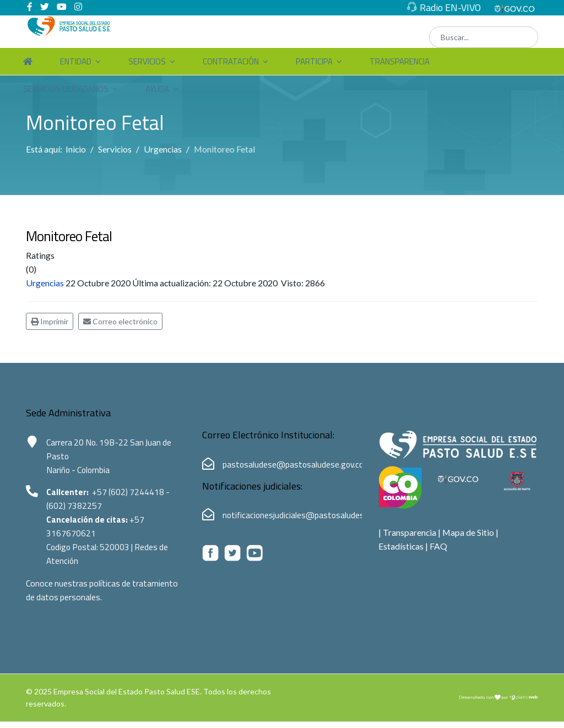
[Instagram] (78, 7)
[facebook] (30, 7)
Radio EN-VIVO (450, 7)
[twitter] (45, 7)
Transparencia (400, 62)
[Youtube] (62, 7)
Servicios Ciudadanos (66, 89)
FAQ (439, 549)
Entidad (76, 62)
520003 (118, 551)
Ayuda (157, 89)
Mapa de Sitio (469, 534)
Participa (314, 62)
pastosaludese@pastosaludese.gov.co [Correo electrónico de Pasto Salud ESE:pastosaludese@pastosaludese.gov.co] (294, 466)
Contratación (231, 62)
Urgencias (45, 284)
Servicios (147, 62)
